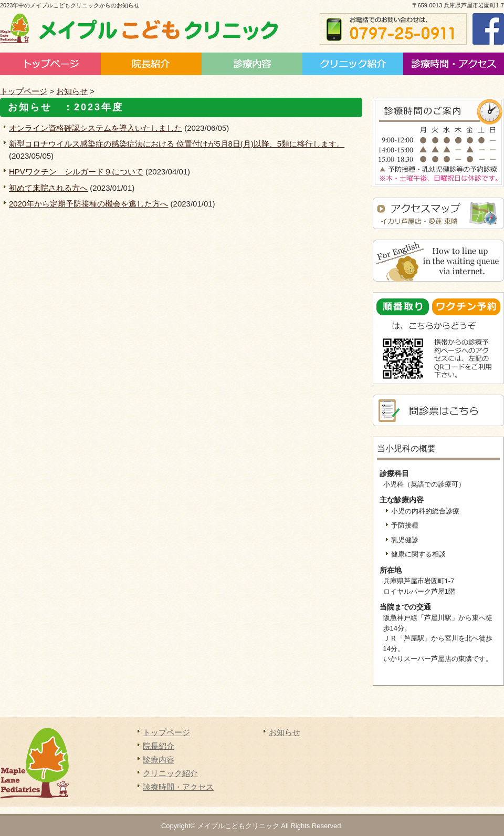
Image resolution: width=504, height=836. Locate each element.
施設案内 (353, 64)
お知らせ (72, 91)
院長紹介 (151, 64)
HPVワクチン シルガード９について (76, 172)
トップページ (50, 64)
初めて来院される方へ (48, 188)
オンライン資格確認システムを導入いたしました (96, 128)
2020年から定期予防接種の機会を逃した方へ (88, 204)
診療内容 (252, 64)
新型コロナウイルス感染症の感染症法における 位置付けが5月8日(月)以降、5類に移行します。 (177, 144)
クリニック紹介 (170, 773)
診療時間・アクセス (454, 64)
